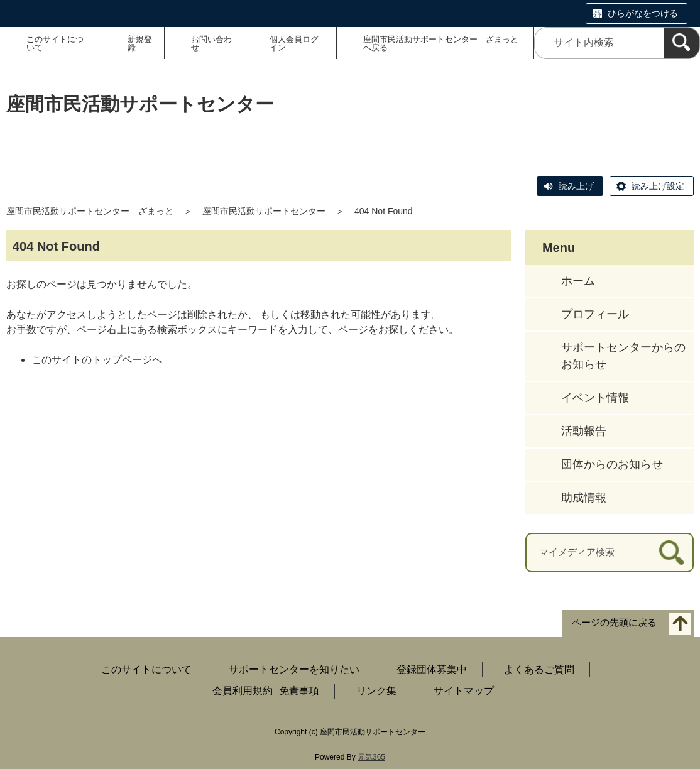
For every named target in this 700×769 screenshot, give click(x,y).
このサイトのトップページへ (97, 360)
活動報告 (584, 431)
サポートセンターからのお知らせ (623, 356)
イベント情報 (595, 398)
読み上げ (576, 186)
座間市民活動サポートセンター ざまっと (90, 211)
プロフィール (595, 314)
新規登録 (140, 43)
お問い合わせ (211, 43)
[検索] (682, 43)
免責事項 (299, 691)
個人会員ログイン (294, 43)
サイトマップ (464, 691)
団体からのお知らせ (612, 464)
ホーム (578, 281)
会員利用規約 (243, 691)
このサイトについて (55, 43)
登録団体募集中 (432, 669)
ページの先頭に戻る (614, 622)
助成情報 (584, 498)
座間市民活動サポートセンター (264, 211)
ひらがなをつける (643, 13)
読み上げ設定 (658, 186)
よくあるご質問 (539, 669)
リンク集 (376, 691)
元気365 (371, 757)
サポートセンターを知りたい (294, 669)
